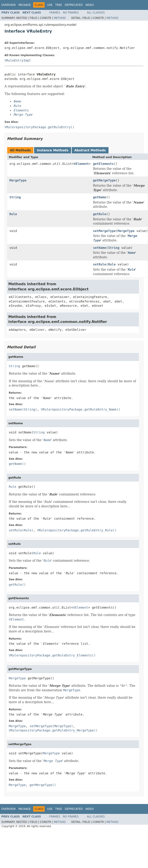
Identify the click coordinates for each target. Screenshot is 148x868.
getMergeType (104, 180)
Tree (59, 5)
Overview (9, 5)
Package (25, 5)
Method (60, 18)
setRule (99, 264)
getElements (103, 164)
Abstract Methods (90, 150)
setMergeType (104, 231)
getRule (99, 214)
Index (90, 5)
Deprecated (74, 5)
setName (99, 248)
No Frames (71, 13)
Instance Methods (52, 150)
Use (50, 5)
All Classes (96, 13)
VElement (81, 164)
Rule (13, 214)
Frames (55, 13)
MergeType (18, 180)
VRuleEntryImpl (18, 60)
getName (99, 197)
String (15, 197)
